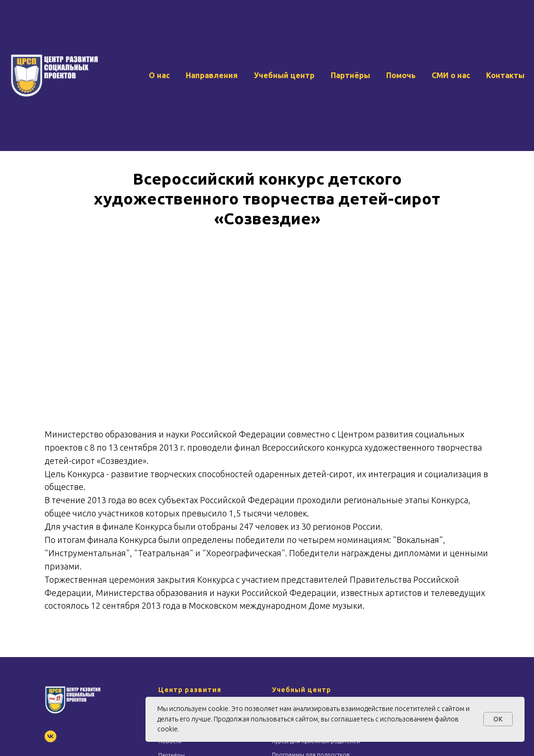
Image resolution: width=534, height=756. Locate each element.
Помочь (401, 75)
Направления (212, 75)
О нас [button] (159, 75)
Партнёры (350, 75)
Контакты (505, 75)
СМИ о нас (451, 75)
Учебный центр (284, 75)
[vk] (50, 736)
